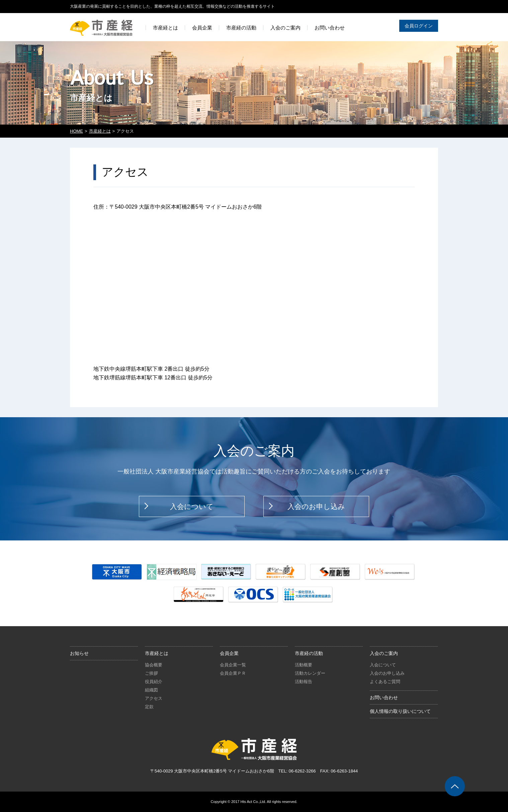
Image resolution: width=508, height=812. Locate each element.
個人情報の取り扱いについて (400, 711)
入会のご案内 (384, 653)
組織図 (151, 690)
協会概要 (154, 665)
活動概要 (304, 665)
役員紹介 (154, 682)
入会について (192, 506)
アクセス (154, 698)
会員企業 (229, 653)
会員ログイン (419, 26)
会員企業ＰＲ (233, 673)
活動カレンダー (310, 673)
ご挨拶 (151, 673)
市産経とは (100, 131)
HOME (76, 131)
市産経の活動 (309, 653)
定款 (149, 707)
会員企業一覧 (233, 665)
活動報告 (304, 682)
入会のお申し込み (316, 506)
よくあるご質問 (385, 682)
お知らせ (79, 653)
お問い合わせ (384, 697)
